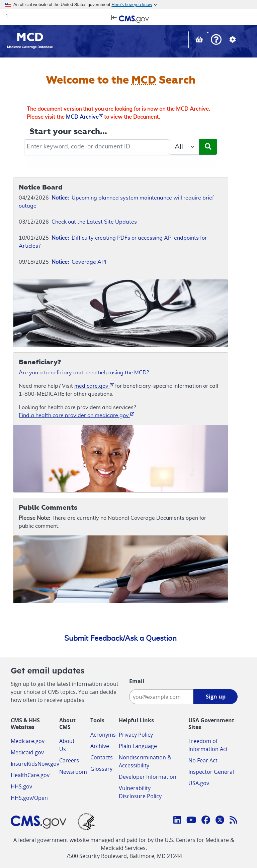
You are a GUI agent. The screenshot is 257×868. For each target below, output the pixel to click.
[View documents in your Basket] (200, 40)
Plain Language (138, 746)
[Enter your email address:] (161, 697)
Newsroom (73, 772)
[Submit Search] (208, 147)
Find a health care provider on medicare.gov (76, 415)
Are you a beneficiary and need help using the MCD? (84, 373)
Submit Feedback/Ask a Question (120, 638)
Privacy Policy (136, 735)
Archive (100, 746)
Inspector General (211, 772)
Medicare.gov (28, 741)
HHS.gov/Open (29, 798)
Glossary (101, 769)
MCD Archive (84, 117)
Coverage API (79, 262)
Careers (69, 760)
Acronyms (103, 735)
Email (137, 681)
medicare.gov (94, 386)
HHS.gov (21, 786)
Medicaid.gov (27, 752)
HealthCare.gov (30, 775)
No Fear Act (203, 760)
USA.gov (199, 783)
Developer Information (148, 777)
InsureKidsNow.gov (35, 764)
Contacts (102, 757)
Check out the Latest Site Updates (94, 222)
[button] (216, 40)
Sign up (216, 697)
